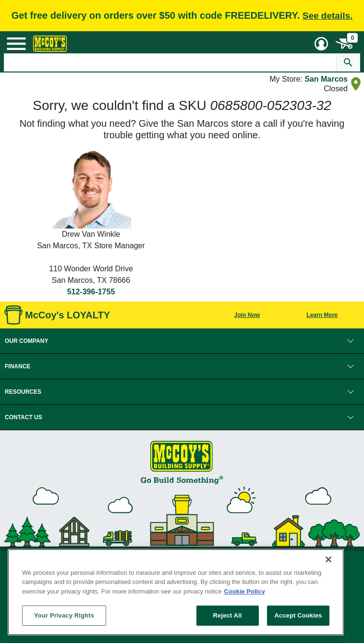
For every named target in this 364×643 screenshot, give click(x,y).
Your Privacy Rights (64, 615)
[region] (176, 592)
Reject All (228, 615)
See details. (328, 16)
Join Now (247, 315)
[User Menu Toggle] (321, 44)
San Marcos (326, 79)
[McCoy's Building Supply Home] (50, 44)
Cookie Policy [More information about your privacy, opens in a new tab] (244, 591)
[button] (182, 341)
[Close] (328, 559)
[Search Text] (170, 62)
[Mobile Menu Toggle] (16, 44)
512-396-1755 (91, 292)
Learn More (322, 315)
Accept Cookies (298, 615)
